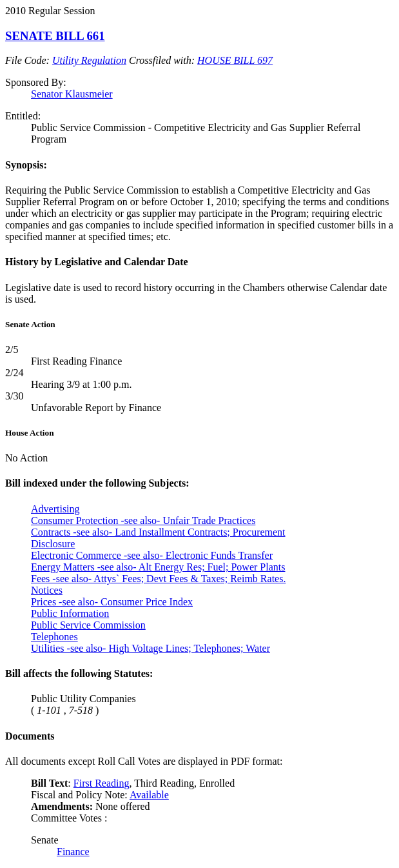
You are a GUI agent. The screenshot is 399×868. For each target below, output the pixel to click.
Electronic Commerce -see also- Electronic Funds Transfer (152, 555)
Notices (47, 590)
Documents (30, 736)
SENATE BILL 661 (55, 36)
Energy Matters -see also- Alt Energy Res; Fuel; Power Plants (158, 567)
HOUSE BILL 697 (235, 60)
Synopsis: (26, 165)
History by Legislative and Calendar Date (97, 262)
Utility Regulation (89, 60)
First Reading (102, 783)
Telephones (54, 637)
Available (149, 795)
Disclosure (53, 544)
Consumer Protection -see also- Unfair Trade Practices (143, 520)
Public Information (70, 613)
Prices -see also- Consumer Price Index (112, 602)
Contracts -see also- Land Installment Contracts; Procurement (158, 532)
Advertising (55, 509)
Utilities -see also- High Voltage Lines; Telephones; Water (151, 648)
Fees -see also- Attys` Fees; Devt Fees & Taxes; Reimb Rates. (158, 579)
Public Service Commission (88, 625)
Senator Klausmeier (72, 94)
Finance (73, 852)
